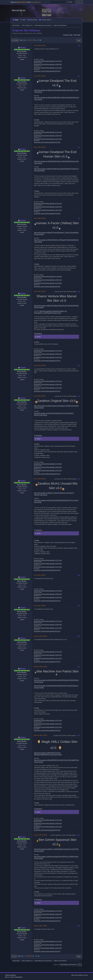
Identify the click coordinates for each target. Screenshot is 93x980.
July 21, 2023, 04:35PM (40, 218)
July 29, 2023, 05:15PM (40, 479)
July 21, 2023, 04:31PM (40, 76)
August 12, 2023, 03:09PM (40, 636)
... (28, 40)
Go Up (14, 956)
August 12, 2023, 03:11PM (40, 667)
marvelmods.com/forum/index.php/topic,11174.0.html (48, 61)
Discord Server (33, 20)
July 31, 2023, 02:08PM (40, 606)
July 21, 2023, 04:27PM (40, 45)
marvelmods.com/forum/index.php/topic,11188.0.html (48, 64)
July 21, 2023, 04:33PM (40, 147)
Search (23, 20)
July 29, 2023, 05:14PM (40, 396)
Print (79, 40)
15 (38, 40)
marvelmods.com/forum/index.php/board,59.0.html (47, 71)
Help (72, 975)
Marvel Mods (19, 10)
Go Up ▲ (86, 975)
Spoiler (39, 337)
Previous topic (68, 35)
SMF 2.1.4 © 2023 (9, 977)
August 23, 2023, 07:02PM (40, 926)
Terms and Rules (79, 975)
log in (33, 2)
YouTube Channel (45, 20)
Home (15, 20)
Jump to (56, 965)
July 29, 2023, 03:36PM (40, 366)
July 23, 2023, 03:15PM (40, 291)
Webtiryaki (13, 975)
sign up (38, 2)
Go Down (15, 40)
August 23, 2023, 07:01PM (40, 835)
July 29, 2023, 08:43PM (40, 575)
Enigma (23, 47)
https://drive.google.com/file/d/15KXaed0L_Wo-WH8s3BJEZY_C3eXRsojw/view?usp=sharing (51, 312)
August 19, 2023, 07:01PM (40, 735)
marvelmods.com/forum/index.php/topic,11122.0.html (48, 68)
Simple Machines (18, 977)
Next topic (77, 35)
